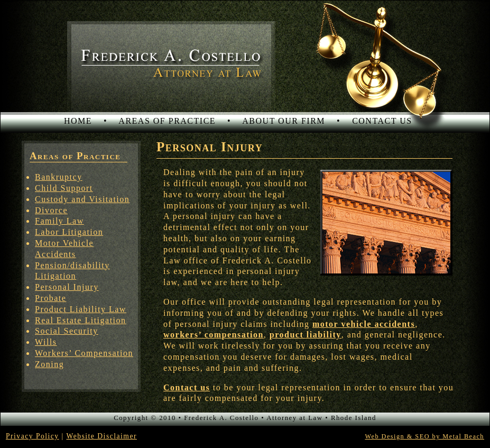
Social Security (67, 331)
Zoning (49, 364)
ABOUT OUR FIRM (284, 121)
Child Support (64, 188)
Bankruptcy (59, 177)
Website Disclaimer (101, 436)
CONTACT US (382, 121)
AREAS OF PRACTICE (167, 121)
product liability (306, 335)
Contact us (187, 387)
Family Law (59, 221)
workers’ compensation (214, 335)
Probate (50, 298)
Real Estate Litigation (81, 320)
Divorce (51, 210)
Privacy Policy (33, 436)
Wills (46, 342)
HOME (78, 121)
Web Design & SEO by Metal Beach (424, 436)
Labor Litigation (69, 232)
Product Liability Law (81, 309)
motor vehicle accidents (364, 324)
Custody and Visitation (82, 199)
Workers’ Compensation (84, 353)
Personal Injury (67, 287)
